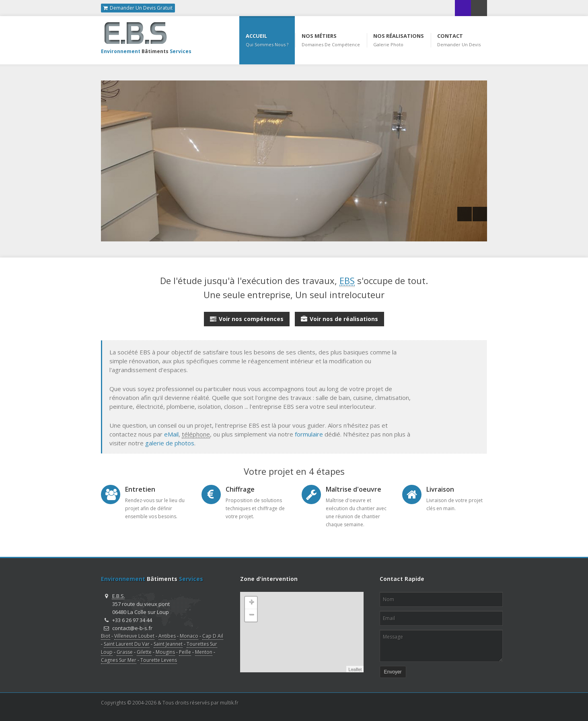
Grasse (125, 652)
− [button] (251, 615)
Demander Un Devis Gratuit (138, 8)
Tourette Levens (159, 660)
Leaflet (355, 669)
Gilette (144, 652)
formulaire (309, 434)
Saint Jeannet (168, 644)
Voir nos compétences (247, 317)
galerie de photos (170, 443)
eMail (171, 434)
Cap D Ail (213, 636)
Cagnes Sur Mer (119, 660)
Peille (185, 652)
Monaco (189, 636)
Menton (204, 652)
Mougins (165, 652)
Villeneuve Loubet (134, 636)
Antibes (167, 636)
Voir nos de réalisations (339, 317)
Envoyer (393, 672)
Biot (106, 636)
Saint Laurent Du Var (127, 644)
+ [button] (251, 603)
